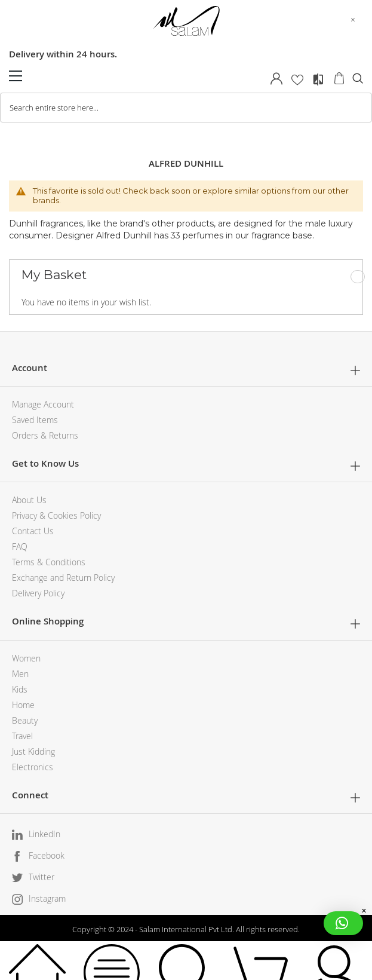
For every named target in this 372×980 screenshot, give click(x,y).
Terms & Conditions (49, 562)
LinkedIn (44, 834)
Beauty (25, 720)
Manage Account (43, 404)
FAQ (20, 546)
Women (26, 658)
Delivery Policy (38, 593)
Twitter (41, 877)
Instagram (47, 898)
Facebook (47, 855)
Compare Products (318, 79)
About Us (29, 500)
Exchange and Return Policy (63, 578)
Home (23, 705)
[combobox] (186, 108)
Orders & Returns (45, 435)
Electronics (33, 767)
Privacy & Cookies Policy (56, 515)
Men (20, 674)
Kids (20, 689)
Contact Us (33, 531)
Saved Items (35, 420)
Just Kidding (33, 751)
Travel (22, 736)
